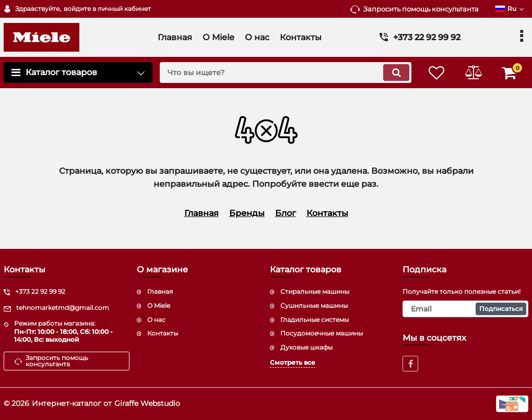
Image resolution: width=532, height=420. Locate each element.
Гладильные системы (315, 320)
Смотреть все (293, 362)
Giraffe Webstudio (147, 403)
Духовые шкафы (306, 347)
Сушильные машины (314, 305)
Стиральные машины (315, 291)
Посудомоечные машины (322, 333)
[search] (286, 73)
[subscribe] (465, 309)
